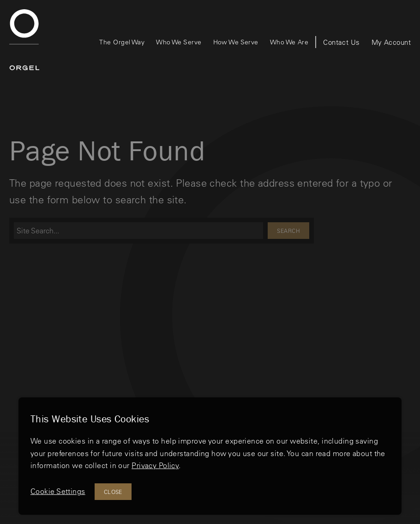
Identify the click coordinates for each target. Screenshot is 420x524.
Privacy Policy (155, 465)
